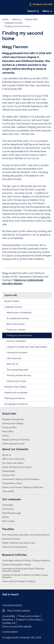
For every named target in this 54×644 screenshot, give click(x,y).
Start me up (12, 364)
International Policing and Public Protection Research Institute (23, 570)
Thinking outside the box (19, 375)
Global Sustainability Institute (16, 565)
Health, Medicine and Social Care (19, 543)
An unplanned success (18, 318)
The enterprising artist (17, 370)
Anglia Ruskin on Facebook (4, 601)
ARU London (9, 521)
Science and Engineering (15, 547)
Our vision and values (13, 463)
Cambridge (8, 505)
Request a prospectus (13, 419)
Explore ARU (31, 19)
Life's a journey (14, 358)
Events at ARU (9, 427)
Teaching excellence (15, 398)
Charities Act (9, 623)
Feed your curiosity (16, 330)
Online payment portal (13, 444)
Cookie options (10, 632)
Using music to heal (16, 381)
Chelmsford (8, 509)
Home (5, 19)
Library (6, 436)
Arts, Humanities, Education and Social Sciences (26, 535)
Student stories (12, 301)
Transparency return (12, 483)
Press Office (8, 432)
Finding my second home (19, 335)
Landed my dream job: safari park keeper (27, 347)
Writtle (6, 517)
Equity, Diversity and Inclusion (17, 467)
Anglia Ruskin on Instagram (8, 601)
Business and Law (11, 539)
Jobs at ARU (8, 491)
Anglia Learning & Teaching (16, 440)
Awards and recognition (16, 393)
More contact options (16, 611)
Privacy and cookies (29, 616)
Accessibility (9, 616)
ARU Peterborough (12, 513)
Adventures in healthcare (19, 313)
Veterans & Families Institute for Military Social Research (25, 576)
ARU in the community (13, 459)
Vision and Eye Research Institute (19, 581)
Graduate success (14, 23)
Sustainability (9, 471)
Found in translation (16, 341)
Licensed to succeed (17, 353)
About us (17, 19)
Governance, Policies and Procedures (21, 479)
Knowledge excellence (16, 404)
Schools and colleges (13, 423)
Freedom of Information (29, 620)
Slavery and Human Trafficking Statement (23, 487)
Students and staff (41, 4)
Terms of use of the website (17, 627)
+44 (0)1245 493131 (12, 605)
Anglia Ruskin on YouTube (17, 601)
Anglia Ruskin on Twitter (13, 601)
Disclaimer (8, 620)
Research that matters (15, 387)
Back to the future (15, 324)
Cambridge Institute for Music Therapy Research (26, 561)
